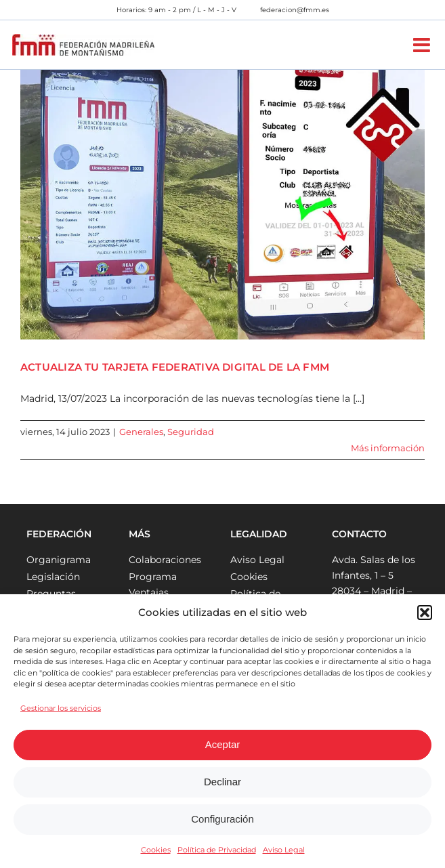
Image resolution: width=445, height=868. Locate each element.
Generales (141, 432)
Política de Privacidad (217, 850)
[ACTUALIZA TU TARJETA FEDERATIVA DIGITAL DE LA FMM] (222, 205)
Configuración (222, 819)
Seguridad (191, 432)
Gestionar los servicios (61, 708)
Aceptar (223, 744)
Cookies (156, 850)
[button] (425, 613)
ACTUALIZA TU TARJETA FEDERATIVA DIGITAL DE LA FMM (175, 367)
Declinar (222, 782)
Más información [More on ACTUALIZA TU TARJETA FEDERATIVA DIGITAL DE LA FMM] (388, 448)
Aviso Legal (284, 850)
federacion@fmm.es (295, 10)
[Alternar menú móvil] (423, 45)
